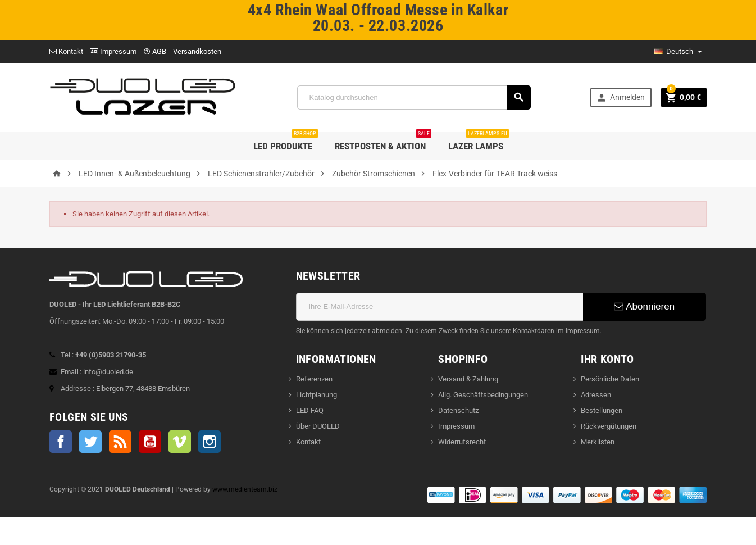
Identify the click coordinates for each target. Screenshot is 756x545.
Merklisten (598, 442)
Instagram (210, 442)
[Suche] (414, 97)
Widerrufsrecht (462, 442)
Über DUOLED (318, 426)
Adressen (596, 395)
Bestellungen (602, 410)
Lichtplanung (316, 395)
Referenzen (314, 379)
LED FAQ (310, 410)
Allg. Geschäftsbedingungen (483, 395)
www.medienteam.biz (245, 489)
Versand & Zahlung (468, 379)
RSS (120, 442)
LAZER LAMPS (479, 142)
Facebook (61, 442)
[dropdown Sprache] (678, 52)
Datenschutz (458, 410)
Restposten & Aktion (383, 142)
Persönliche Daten (610, 379)
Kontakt (66, 51)
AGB (155, 51)
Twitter (90, 442)
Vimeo (180, 442)
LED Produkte (286, 142)
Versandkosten (197, 51)
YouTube (150, 442)
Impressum (113, 51)
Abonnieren (644, 306)
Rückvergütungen (609, 426)
